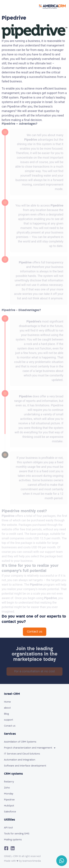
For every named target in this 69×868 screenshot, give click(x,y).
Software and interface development (25, 766)
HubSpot (9, 806)
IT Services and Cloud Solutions (22, 754)
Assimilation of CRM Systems (20, 742)
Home (7, 702)
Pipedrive (9, 800)
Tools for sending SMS (17, 834)
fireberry (9, 782)
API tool (8, 828)
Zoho (7, 788)
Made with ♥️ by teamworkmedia (22, 861)
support (9, 720)
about (7, 708)
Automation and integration (20, 760)
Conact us (10, 726)
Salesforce (10, 812)
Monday (9, 794)
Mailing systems (13, 840)
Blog (6, 714)
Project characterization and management (30, 748)
